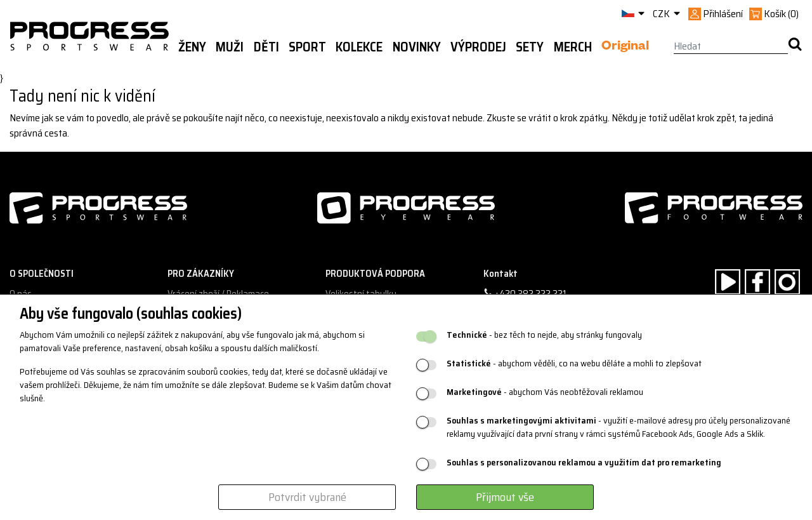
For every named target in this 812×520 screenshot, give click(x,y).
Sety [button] (530, 47)
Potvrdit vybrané (307, 497)
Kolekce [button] (359, 47)
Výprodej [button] (478, 47)
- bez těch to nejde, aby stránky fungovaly (544, 335)
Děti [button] (266, 47)
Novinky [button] (417, 47)
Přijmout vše (505, 497)
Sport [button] (307, 47)
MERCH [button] (573, 47)
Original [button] (625, 48)
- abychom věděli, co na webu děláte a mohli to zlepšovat (574, 363)
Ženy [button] (192, 47)
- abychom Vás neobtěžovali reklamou (545, 392)
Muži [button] (230, 47)
